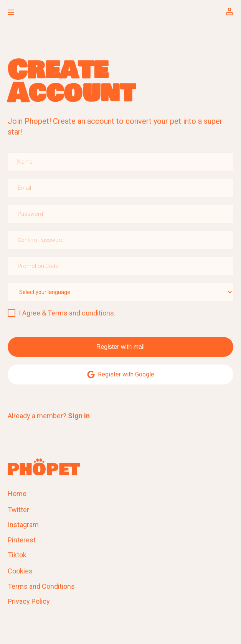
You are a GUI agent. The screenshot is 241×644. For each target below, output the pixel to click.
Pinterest (22, 540)
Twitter (18, 510)
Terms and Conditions (41, 586)
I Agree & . (67, 313)
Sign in (79, 416)
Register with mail (121, 347)
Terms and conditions (81, 313)
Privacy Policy (29, 601)
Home (17, 494)
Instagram (23, 525)
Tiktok (17, 555)
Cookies (20, 571)
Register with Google (121, 375)
